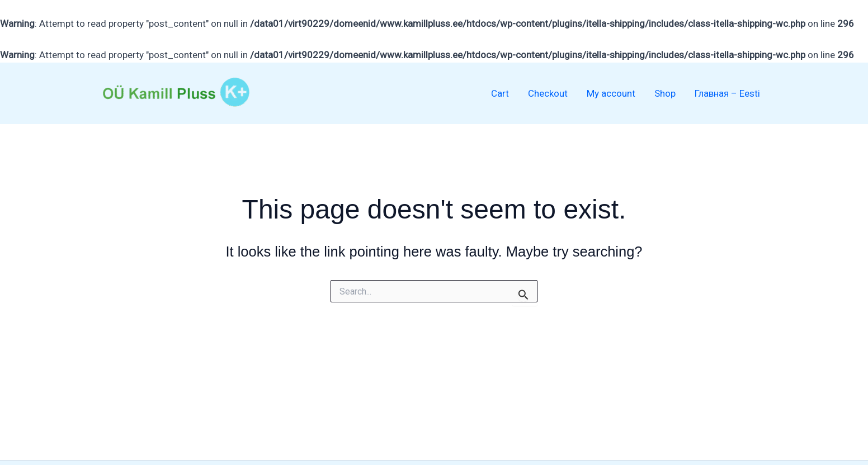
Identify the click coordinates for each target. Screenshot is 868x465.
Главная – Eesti (727, 93)
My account (611, 93)
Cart (500, 93)
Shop (665, 93)
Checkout (548, 93)
